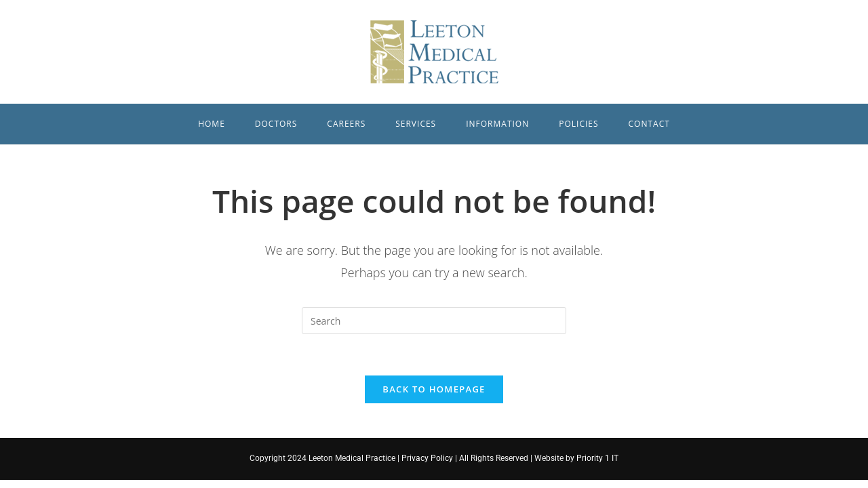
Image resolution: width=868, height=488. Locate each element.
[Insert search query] (434, 321)
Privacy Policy (427, 458)
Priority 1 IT (596, 458)
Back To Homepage (434, 389)
